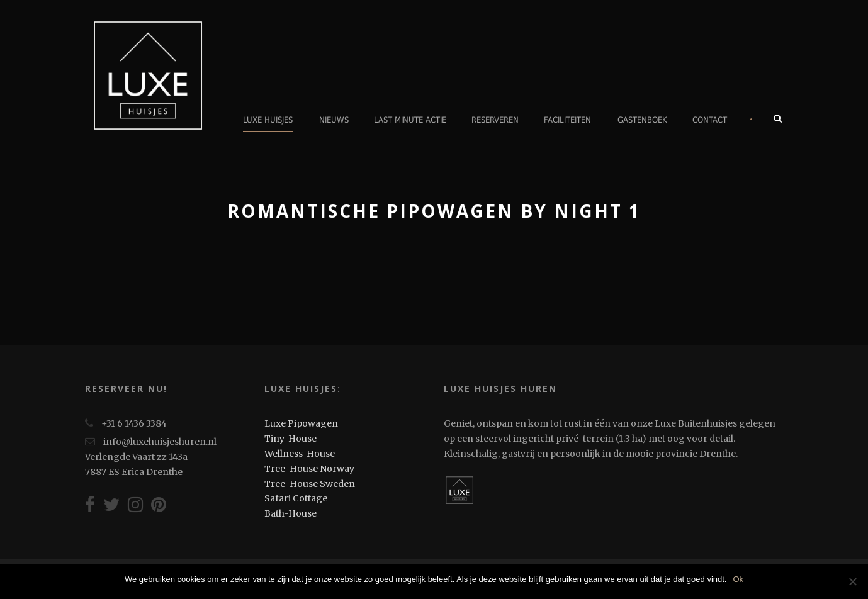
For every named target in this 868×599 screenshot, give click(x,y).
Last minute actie (410, 120)
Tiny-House (290, 439)
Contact (710, 120)
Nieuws (334, 120)
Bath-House (290, 513)
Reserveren (495, 120)
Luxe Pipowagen (301, 423)
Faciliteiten (567, 120)
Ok (738, 579)
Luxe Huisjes (268, 120)
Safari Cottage (296, 498)
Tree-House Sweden (310, 484)
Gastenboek (642, 120)
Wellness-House (300, 454)
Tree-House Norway (309, 469)
